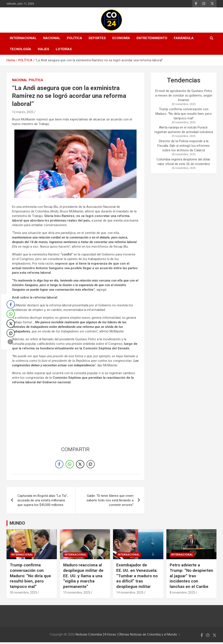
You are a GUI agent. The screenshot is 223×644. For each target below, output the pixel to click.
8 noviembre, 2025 (182, 594)
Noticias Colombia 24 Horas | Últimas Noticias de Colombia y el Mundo (126, 636)
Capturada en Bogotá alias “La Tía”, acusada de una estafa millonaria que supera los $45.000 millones (43, 502)
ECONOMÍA (121, 38)
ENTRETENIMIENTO (152, 38)
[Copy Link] (91, 465)
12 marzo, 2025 (23, 112)
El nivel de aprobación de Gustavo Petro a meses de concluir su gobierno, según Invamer (184, 95)
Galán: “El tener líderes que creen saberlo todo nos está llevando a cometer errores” (110, 502)
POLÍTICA (74, 38)
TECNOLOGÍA (20, 49)
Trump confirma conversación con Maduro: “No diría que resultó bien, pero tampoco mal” (184, 114)
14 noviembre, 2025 (130, 594)
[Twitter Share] (80, 465)
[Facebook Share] (59, 465)
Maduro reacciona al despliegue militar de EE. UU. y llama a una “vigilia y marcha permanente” (83, 577)
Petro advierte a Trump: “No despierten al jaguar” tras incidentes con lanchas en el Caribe (191, 577)
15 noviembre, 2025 (77, 594)
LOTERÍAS (64, 49)
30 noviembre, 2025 (23, 594)
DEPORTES (97, 38)
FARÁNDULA (184, 38)
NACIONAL (52, 38)
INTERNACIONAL (23, 38)
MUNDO (17, 525)
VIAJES (43, 49)
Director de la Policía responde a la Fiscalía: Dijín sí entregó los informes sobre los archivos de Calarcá (184, 146)
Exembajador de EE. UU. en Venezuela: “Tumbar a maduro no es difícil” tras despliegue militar (137, 577)
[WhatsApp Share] (70, 465)
